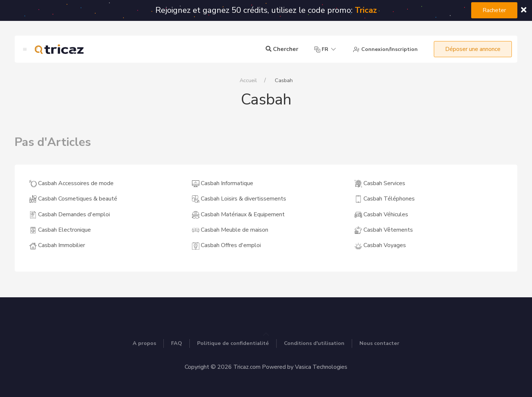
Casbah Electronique (60, 230)
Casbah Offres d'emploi (226, 245)
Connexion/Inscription (385, 49)
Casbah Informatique (223, 183)
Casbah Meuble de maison (230, 230)
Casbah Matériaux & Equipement (238, 214)
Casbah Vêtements (384, 230)
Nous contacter (379, 343)
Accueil (248, 80)
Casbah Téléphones (385, 199)
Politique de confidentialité (233, 343)
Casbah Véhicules (381, 214)
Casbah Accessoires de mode (71, 183)
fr (326, 49)
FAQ (177, 343)
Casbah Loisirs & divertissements (239, 199)
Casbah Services (380, 183)
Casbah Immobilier (57, 245)
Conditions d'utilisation (314, 343)
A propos (144, 343)
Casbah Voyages (380, 245)
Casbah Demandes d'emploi (70, 214)
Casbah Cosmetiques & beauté (73, 199)
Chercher (282, 49)
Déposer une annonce (473, 49)
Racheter (494, 10)
